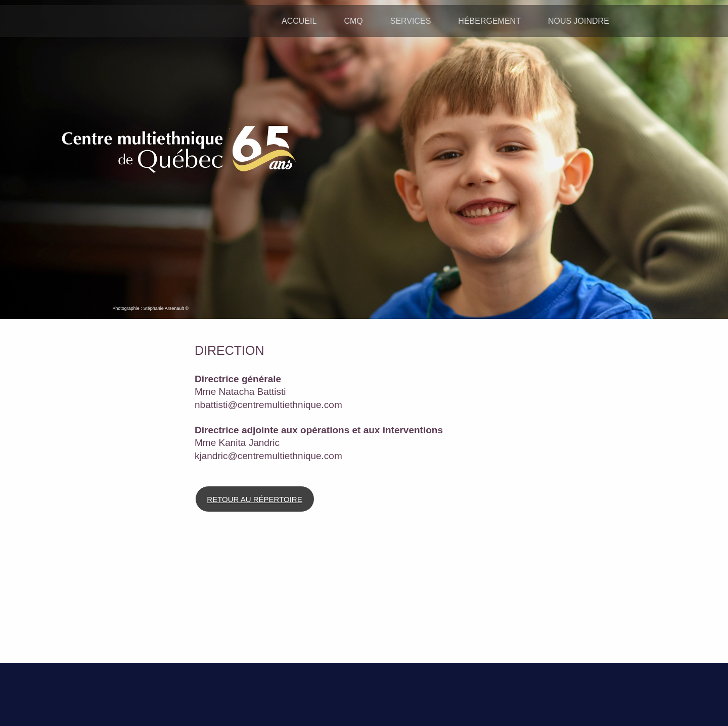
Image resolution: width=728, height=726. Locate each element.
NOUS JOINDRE (579, 21)
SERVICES (411, 21)
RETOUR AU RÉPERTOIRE (254, 499)
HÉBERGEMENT (489, 21)
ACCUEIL (299, 21)
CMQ (353, 21)
